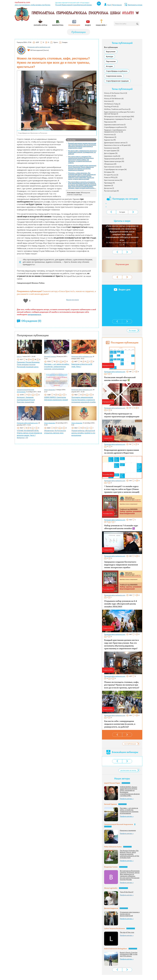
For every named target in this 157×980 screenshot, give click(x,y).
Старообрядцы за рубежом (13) (115, 127)
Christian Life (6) (110, 96)
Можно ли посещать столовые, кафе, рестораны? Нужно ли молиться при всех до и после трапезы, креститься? (122, 685)
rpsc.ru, (19, 356)
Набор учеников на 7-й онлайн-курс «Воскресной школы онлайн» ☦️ (121, 527)
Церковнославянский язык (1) (115, 125)
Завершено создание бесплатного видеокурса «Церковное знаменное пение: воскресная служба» (121, 565)
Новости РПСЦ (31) (111, 177)
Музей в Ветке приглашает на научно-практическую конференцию (122, 415)
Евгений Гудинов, (50, 356)
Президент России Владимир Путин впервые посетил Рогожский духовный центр (28, 365)
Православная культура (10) (114, 161)
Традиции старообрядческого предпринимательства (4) (115, 131)
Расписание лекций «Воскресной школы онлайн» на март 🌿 (120, 379)
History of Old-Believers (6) (114, 99)
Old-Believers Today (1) (112, 104)
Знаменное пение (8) (112, 148)
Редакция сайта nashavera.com (39, 47)
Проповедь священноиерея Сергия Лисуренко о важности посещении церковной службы (84, 400)
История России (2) (111, 175)
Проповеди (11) (109, 183)
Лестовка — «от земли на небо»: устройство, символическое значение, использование (57, 366)
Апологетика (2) (110, 135)
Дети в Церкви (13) (111, 153)
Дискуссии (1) (109, 188)
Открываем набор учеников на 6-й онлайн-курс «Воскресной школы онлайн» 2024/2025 (121, 604)
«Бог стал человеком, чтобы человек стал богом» (33, 5)
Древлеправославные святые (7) (116, 143)
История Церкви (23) (112, 151)
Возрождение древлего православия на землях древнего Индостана (122, 451)
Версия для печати (73, 300)
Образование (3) (110, 137)
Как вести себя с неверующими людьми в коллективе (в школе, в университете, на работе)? (82, 152)
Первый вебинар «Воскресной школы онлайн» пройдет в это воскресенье (83, 433)
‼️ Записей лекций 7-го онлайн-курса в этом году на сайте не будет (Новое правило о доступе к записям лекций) (122, 489)
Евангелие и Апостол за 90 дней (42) (117, 145)
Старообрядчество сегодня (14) (115, 169)
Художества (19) (110, 140)
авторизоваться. (35, 314)
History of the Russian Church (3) (116, 93)
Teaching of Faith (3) (111, 106)
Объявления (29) (110, 164)
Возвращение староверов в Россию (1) (118, 119)
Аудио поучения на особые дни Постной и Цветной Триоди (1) (119, 113)
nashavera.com (22, 2)
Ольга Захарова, (50, 390)
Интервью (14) (109, 172)
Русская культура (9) (111, 191)
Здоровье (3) (109, 185)
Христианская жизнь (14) (113, 180)
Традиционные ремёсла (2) (114, 159)
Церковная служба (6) (112, 156)
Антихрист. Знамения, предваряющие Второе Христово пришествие (26, 400)
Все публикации (111, 47)
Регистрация (117, 5)
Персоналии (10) (110, 122)
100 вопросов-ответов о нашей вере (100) (119, 117)
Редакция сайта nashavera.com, (82, 356)
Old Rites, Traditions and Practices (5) (117, 109)
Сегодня (122, 212)
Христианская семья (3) (113, 167)
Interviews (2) (109, 101)
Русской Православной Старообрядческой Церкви (74, 5)
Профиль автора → (127, 799)
